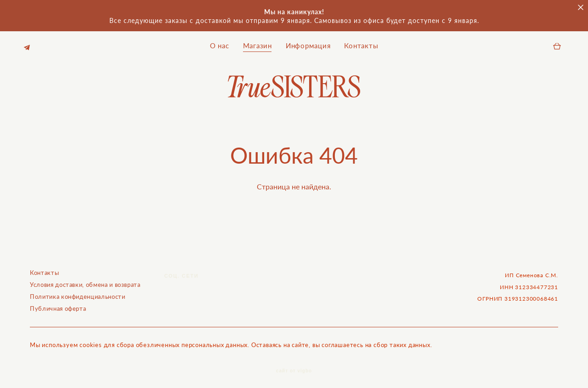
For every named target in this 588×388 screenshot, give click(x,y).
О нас (220, 44)
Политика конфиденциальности (78, 292)
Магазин (257, 44)
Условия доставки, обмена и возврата (85, 280)
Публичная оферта (58, 304)
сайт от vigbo (294, 367)
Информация (308, 44)
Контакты (361, 44)
